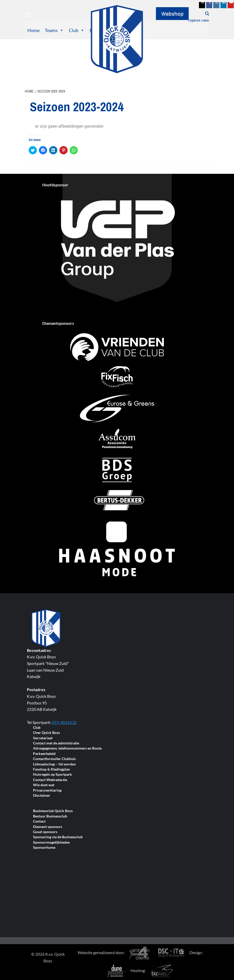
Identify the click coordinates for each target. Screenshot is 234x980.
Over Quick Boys (46, 733)
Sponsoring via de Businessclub (58, 837)
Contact (39, 821)
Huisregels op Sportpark (52, 775)
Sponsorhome (44, 848)
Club (77, 30)
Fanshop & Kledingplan (51, 769)
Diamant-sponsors (48, 827)
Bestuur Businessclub (50, 816)
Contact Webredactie (50, 780)
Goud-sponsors (45, 832)
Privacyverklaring (47, 790)
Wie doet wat (44, 785)
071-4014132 (64, 722)
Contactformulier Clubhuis (54, 759)
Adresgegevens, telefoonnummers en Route (67, 748)
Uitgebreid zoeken (199, 21)
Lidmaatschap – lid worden (54, 764)
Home (34, 30)
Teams (54, 30)
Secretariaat (43, 738)
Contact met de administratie (56, 743)
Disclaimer (42, 796)
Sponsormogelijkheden (51, 842)
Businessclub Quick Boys (53, 811)
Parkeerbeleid (44, 754)
